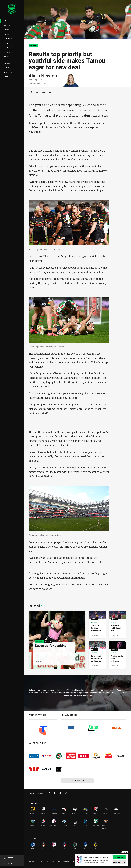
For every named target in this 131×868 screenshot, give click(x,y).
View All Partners (77, 781)
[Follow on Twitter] (60, 793)
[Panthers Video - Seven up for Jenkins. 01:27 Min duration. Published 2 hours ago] (57, 640)
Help (60, 861)
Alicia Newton (43, 76)
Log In (8, 863)
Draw (6, 30)
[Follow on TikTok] (49, 793)
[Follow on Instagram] (66, 793)
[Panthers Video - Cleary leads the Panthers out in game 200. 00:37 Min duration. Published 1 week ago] (97, 655)
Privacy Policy (43, 861)
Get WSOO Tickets (119, 862)
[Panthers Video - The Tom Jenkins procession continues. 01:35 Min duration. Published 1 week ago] (97, 624)
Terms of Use (32, 861)
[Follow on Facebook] (54, 793)
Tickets (7, 68)
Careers (54, 861)
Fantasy (8, 48)
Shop (6, 77)
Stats (7, 43)
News (6, 21)
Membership (9, 63)
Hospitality (8, 72)
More (13, 57)
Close (125, 852)
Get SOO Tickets (120, 857)
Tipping (8, 52)
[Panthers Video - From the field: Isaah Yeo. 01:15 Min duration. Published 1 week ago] (117, 624)
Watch (7, 25)
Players (8, 39)
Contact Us (67, 861)
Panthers (33, 46)
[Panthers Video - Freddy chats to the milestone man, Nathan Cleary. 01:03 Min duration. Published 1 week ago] (117, 655)
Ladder (7, 34)
